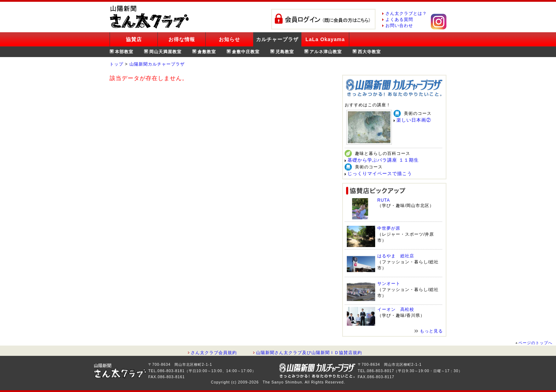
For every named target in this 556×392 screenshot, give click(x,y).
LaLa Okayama (325, 39)
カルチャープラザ (277, 39)
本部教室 (124, 52)
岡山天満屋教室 (165, 52)
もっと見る (431, 331)
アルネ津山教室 (326, 52)
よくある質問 (399, 19)
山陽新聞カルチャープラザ (157, 64)
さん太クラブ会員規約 (214, 353)
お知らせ (229, 39)
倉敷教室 (207, 52)
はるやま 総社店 (396, 256)
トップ (116, 64)
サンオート (389, 284)
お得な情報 (182, 39)
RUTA (384, 200)
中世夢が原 (389, 228)
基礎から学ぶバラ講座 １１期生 (383, 160)
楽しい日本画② (414, 120)
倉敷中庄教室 (246, 52)
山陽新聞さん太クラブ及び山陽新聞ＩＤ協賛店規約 (309, 353)
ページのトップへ (535, 343)
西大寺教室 (369, 52)
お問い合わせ (399, 26)
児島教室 (285, 52)
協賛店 (134, 39)
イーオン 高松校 (396, 309)
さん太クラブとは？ (406, 13)
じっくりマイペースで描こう (380, 173)
